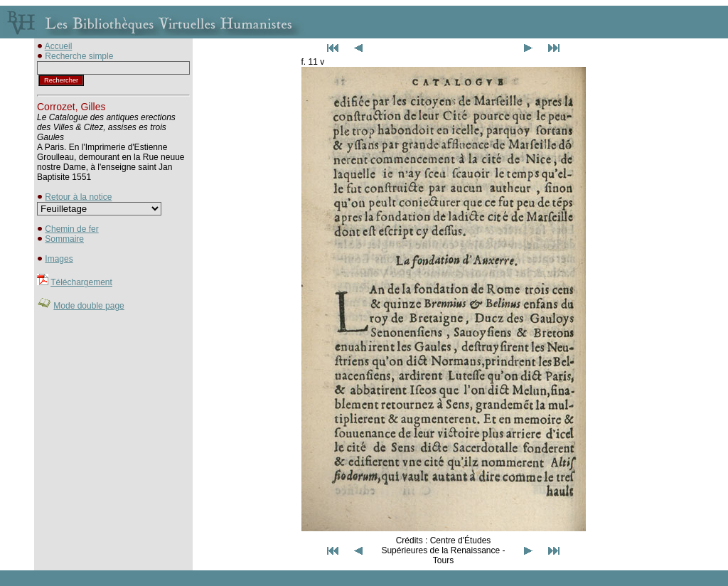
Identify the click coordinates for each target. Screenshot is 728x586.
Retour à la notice (78, 197)
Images (59, 259)
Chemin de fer (71, 229)
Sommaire (64, 239)
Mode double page (89, 306)
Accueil (59, 46)
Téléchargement (81, 282)
